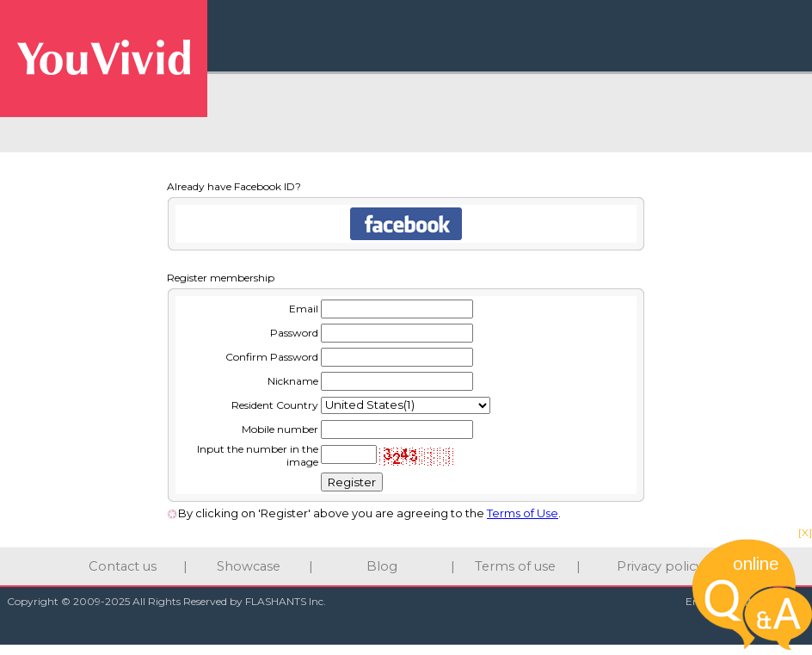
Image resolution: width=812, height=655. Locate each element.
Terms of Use (523, 513)
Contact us (123, 566)
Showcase (249, 566)
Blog (382, 566)
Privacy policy (660, 566)
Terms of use (515, 566)
